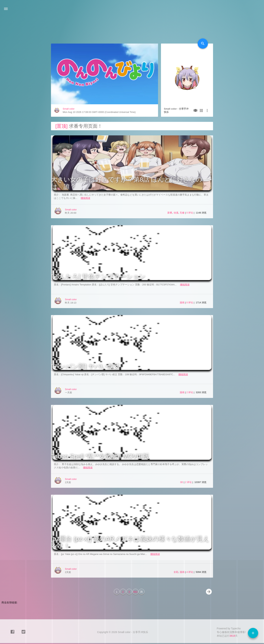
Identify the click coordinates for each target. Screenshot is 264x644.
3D (182, 482)
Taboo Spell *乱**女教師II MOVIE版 (100, 456)
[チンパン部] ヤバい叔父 (85, 366)
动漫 (176, 213)
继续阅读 (85, 198)
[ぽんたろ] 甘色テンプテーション (98, 276)
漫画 (182, 303)
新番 (170, 213)
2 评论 (190, 392)
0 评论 (190, 213)
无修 (182, 213)
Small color (69, 109)
